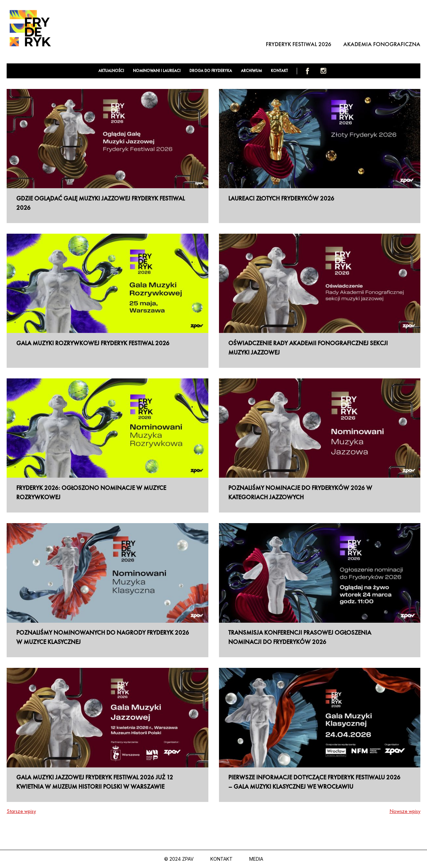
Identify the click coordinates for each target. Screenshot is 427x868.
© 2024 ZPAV (179, 859)
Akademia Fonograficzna (382, 44)
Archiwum (251, 71)
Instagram (323, 71)
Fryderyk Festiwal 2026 (299, 44)
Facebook (307, 71)
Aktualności (111, 71)
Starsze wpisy (21, 811)
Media (256, 859)
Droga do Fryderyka (211, 71)
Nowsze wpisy (405, 811)
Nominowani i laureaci (157, 71)
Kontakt (279, 71)
